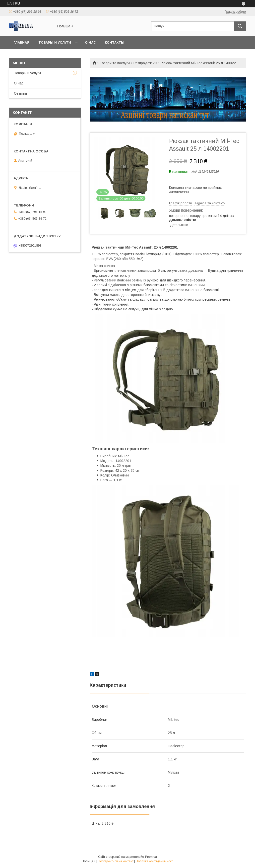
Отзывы (20, 93)
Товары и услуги (55, 42)
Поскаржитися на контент (116, 861)
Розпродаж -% (145, 63)
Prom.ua (151, 857)
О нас (90, 42)
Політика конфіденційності (155, 861)
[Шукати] (240, 26)
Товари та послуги (115, 63)
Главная (21, 42)
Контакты (115, 42)
